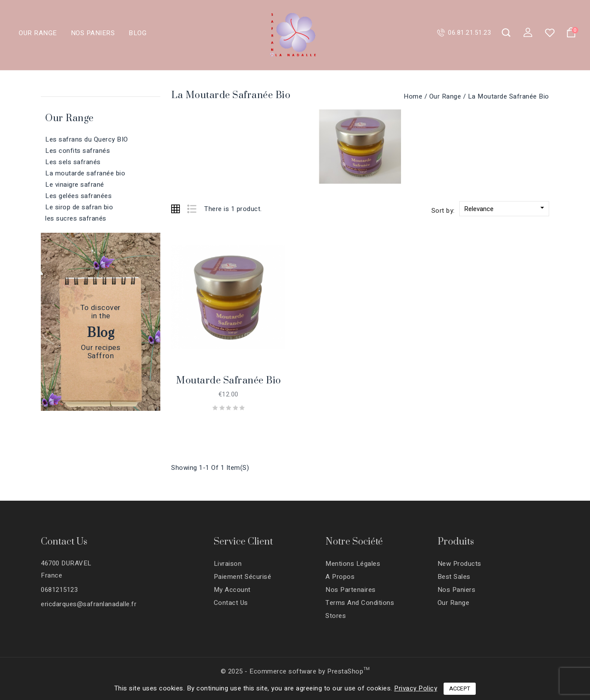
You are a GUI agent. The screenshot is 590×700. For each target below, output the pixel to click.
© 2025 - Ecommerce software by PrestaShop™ (295, 671)
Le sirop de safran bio (79, 207)
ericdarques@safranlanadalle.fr (89, 604)
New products (459, 564)
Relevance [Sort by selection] (505, 208)
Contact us (231, 603)
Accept (460, 688)
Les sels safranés (73, 162)
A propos (340, 577)
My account (232, 590)
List (190, 211)
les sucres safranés (76, 218)
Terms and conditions (360, 603)
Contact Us (64, 542)
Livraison (228, 564)
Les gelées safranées (78, 196)
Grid (176, 209)
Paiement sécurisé (243, 577)
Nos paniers (93, 33)
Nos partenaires (351, 590)
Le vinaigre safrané (75, 185)
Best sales (454, 577)
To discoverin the (101, 312)
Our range (38, 33)
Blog (138, 33)
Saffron (101, 356)
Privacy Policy (416, 688)
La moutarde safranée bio (85, 173)
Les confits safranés (78, 151)
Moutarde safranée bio (229, 381)
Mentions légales (353, 564)
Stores (336, 616)
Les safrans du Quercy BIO (87, 139)
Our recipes (101, 348)
